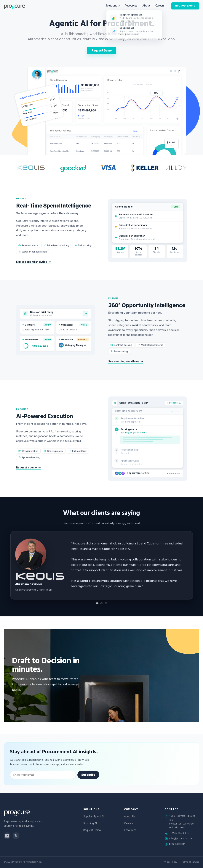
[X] (16, 836)
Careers (160, 6)
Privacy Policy (170, 862)
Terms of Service (190, 862)
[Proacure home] (14, 6)
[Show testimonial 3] (106, 603)
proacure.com (177, 844)
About (146, 6)
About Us (130, 817)
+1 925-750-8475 (179, 833)
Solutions (113, 6)
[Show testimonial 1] (97, 603)
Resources (131, 6)
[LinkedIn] (7, 836)
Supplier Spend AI (94, 817)
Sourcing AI (90, 824)
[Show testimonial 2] (102, 603)
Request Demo (185, 6)
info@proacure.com (181, 839)
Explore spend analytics (34, 268)
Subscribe (88, 775)
